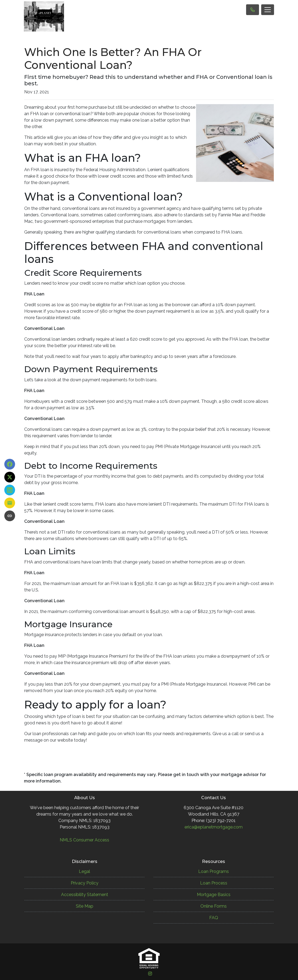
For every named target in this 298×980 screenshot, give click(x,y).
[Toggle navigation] (268, 10)
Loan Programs (214, 871)
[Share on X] (10, 477)
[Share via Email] (10, 503)
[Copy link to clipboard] (10, 516)
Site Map (85, 906)
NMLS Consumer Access (84, 840)
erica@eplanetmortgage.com (214, 827)
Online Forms (214, 906)
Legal (84, 871)
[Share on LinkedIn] (10, 490)
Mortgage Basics (214, 895)
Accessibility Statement (85, 895)
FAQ (214, 918)
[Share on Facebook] (10, 464)
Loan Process (214, 883)
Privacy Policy (85, 883)
